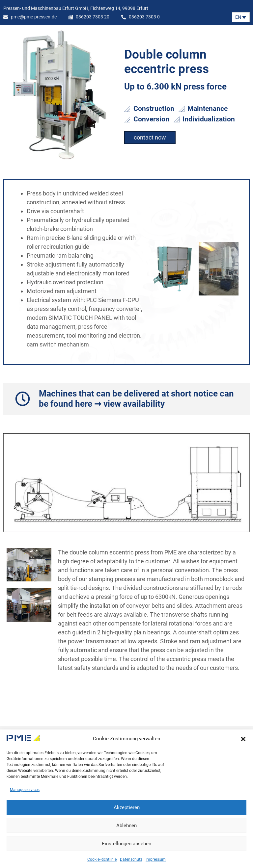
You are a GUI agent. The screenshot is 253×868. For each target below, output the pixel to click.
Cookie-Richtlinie (102, 859)
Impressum (156, 859)
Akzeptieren (127, 807)
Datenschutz (131, 859)
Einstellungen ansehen (126, 844)
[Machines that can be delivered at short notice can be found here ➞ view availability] (23, 399)
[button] (243, 739)
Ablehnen (126, 826)
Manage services (25, 790)
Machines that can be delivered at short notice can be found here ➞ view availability (136, 399)
